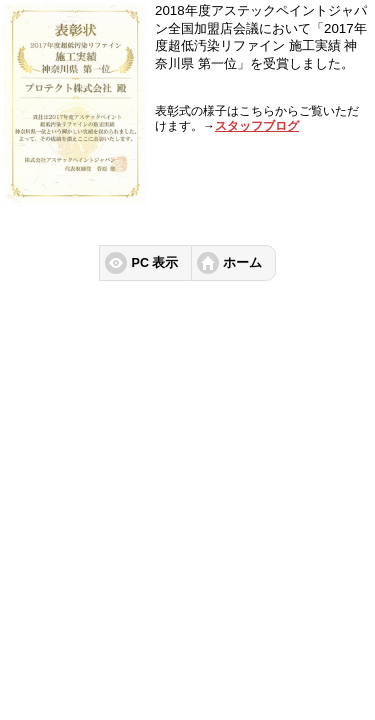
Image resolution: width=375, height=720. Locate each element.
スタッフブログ (257, 126)
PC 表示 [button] (155, 263)
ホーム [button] (242, 263)
